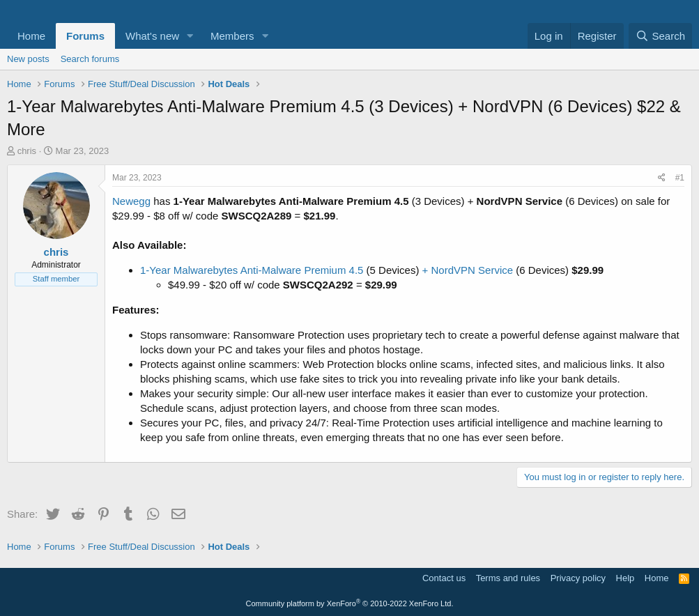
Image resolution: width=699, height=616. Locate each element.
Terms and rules (508, 578)
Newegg (131, 201)
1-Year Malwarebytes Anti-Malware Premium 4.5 (253, 270)
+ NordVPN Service (467, 270)
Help (625, 578)
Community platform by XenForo (350, 603)
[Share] (662, 178)
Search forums (90, 59)
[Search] (660, 36)
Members (232, 36)
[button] (190, 36)
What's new (152, 36)
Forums (85, 36)
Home (31, 36)
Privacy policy (578, 578)
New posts (28, 59)
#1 (680, 178)
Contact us (444, 578)
